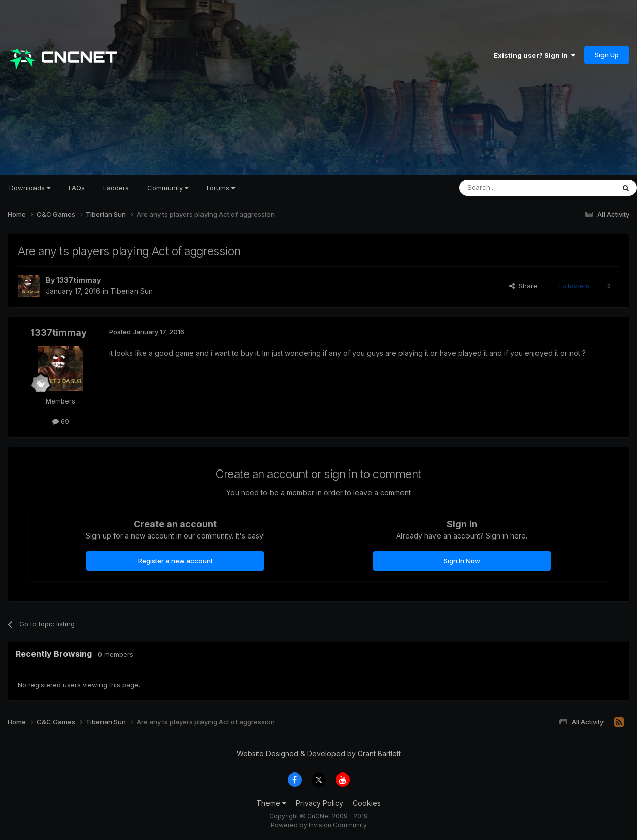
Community (168, 188)
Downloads (30, 188)
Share (523, 286)
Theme (271, 803)
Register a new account (175, 561)
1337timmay (79, 280)
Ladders (116, 188)
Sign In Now (462, 561)
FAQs (77, 188)
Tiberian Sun (131, 291)
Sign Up (607, 55)
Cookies (367, 803)
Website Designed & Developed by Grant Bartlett (319, 753)
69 (61, 421)
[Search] (511, 188)
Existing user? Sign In (534, 55)
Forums (221, 188)
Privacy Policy (320, 803)
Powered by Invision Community (319, 825)
